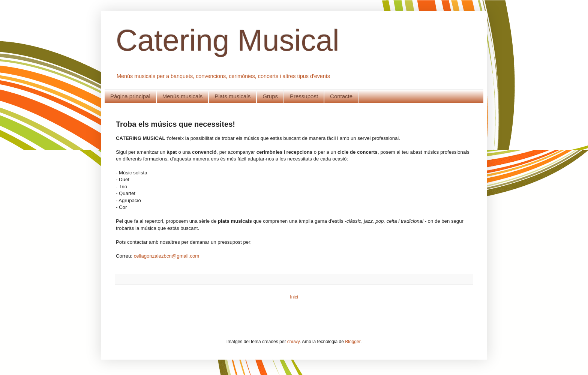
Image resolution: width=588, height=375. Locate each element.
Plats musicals (232, 96)
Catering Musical (228, 40)
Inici (294, 297)
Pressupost (304, 96)
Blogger (353, 342)
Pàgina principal (130, 96)
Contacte (341, 96)
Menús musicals (183, 96)
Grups (270, 96)
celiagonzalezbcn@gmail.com (167, 256)
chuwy (293, 342)
